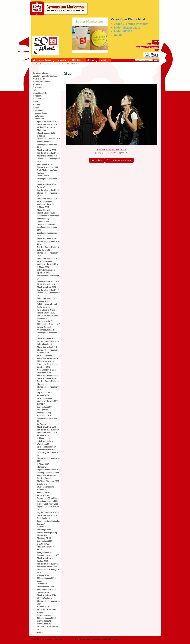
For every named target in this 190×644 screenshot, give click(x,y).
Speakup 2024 (43, 592)
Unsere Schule (45, 60)
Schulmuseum (43, 222)
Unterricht (62, 60)
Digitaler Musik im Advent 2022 (48, 508)
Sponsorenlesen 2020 (46, 447)
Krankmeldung (153, 44)
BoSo (39, 550)
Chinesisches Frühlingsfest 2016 (49, 243)
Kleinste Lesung (44, 413)
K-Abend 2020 (43, 436)
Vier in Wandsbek (44, 598)
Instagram (37, 96)
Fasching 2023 (43, 518)
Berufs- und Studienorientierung (46, 485)
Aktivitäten (77, 60)
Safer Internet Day (45, 250)
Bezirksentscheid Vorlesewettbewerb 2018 (48, 357)
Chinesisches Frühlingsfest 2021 (49, 460)
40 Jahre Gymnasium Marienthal (46, 129)
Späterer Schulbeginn (46, 224)
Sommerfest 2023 (45, 541)
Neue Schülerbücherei (47, 370)
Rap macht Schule (45, 393)
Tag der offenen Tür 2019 (48, 381)
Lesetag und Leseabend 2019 (47, 420)
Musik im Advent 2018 (47, 379)
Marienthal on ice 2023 (47, 515)
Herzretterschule (44, 615)
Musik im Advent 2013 (47, 150)
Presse (36, 107)
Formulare (37, 85)
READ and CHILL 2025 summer (47, 611)
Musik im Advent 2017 (47, 339)
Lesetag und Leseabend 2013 (47, 146)
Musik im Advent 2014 (47, 184)
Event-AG (41, 187)
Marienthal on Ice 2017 (47, 299)
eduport (156, 54)
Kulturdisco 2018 (44, 344)
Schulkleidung (43, 219)
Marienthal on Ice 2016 (47, 259)
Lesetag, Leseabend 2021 (48, 473)
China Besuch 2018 (45, 361)
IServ (157, 50)
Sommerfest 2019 (45, 407)
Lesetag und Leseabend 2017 (47, 334)
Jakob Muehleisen (45, 441)
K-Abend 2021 (43, 464)
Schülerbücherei (44, 142)
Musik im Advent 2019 (47, 427)
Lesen (40, 581)
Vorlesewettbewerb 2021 (48, 475)
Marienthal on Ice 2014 (47, 156)
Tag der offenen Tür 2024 (48, 564)
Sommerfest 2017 (45, 321)
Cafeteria (41, 136)
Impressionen (51, 64)
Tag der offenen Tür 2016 (48, 247)
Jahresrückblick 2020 (46, 450)
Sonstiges (39, 632)
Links (35, 90)
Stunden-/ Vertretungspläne (45, 76)
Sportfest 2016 (43, 273)
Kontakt (104, 60)
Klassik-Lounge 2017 (46, 313)
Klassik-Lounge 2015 (46, 213)
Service (91, 60)
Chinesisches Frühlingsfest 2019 (49, 388)
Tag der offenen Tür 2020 (48, 430)
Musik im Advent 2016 (47, 287)
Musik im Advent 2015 (47, 239)
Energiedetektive (44, 553)
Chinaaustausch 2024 (46, 578)
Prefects (41, 173)
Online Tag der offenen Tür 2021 (48, 454)
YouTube (37, 105)
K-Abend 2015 (71, 64)
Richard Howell (43, 210)
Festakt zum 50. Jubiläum (48, 498)
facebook (37, 99)
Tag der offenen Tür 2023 (48, 513)
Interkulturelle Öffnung (47, 310)
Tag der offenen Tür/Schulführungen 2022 (48, 480)
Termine (156, 41)
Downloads (38, 87)
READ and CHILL (44, 538)
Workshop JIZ (43, 444)
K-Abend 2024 (43, 575)
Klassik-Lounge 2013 (46, 133)
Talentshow (42, 319)
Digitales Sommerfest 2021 (49, 470)
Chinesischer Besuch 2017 (48, 324)
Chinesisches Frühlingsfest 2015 (49, 194)
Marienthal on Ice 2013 (47, 124)
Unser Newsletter (40, 93)
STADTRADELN (44, 544)
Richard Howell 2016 (46, 284)
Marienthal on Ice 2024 (47, 567)
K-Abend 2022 (43, 490)
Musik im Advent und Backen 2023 (46, 560)
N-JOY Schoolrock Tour (47, 170)
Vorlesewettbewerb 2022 (48, 504)
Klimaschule (42, 384)
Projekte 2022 (43, 496)
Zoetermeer (42, 584)
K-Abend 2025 (43, 607)
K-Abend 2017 (43, 301)
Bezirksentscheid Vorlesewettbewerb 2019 (48, 400)
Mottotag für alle (44, 530)
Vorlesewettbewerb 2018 (48, 376)
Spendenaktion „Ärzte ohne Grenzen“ (49, 523)
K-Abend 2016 (43, 267)
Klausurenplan (39, 79)
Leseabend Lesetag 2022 (48, 501)
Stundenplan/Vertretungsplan (148, 47)
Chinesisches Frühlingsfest (49, 350)
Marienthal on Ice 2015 (47, 199)
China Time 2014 (44, 176)
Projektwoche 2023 (45, 547)
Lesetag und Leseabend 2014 (47, 180)
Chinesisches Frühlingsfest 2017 (49, 294)
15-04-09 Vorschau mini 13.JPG (111, 149)
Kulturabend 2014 (45, 164)
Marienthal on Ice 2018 (47, 347)
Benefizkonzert (44, 493)
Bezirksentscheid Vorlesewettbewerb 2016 (48, 263)
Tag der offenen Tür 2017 (48, 290)
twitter (36, 102)
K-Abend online (44, 438)
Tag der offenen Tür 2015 (48, 190)
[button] (54, 61)
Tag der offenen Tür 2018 (48, 341)
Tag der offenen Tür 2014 (48, 153)
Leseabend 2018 (44, 373)
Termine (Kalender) (41, 73)
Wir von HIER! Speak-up (47, 533)
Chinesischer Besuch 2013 (48, 139)
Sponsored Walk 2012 (46, 122)
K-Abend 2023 (43, 527)
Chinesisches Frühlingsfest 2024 (49, 571)
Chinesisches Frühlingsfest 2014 (49, 160)
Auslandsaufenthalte (46, 330)
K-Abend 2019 (43, 396)
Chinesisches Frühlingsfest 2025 (49, 602)
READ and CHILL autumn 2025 (48, 628)
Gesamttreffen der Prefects (49, 216)
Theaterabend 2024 (45, 587)
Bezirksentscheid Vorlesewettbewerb (45, 203)
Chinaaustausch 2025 (46, 618)
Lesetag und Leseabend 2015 (47, 229)
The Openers (43, 410)
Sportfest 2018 (43, 367)
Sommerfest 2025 (45, 621)
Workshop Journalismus (47, 316)
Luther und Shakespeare (47, 364)
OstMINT (41, 404)
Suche (156, 60)
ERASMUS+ (42, 535)
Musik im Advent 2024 (47, 595)
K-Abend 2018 (43, 353)
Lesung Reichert (44, 327)
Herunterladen (97, 160)
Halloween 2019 (44, 416)
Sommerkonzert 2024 (46, 590)
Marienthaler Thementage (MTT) (48, 277)
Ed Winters (42, 424)
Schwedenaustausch (46, 270)
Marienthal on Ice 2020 (47, 433)
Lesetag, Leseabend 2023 (48, 555)
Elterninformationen (41, 82)
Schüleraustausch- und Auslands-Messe (47, 306)
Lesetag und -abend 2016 (48, 281)
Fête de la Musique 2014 (48, 167)
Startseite (35, 64)
